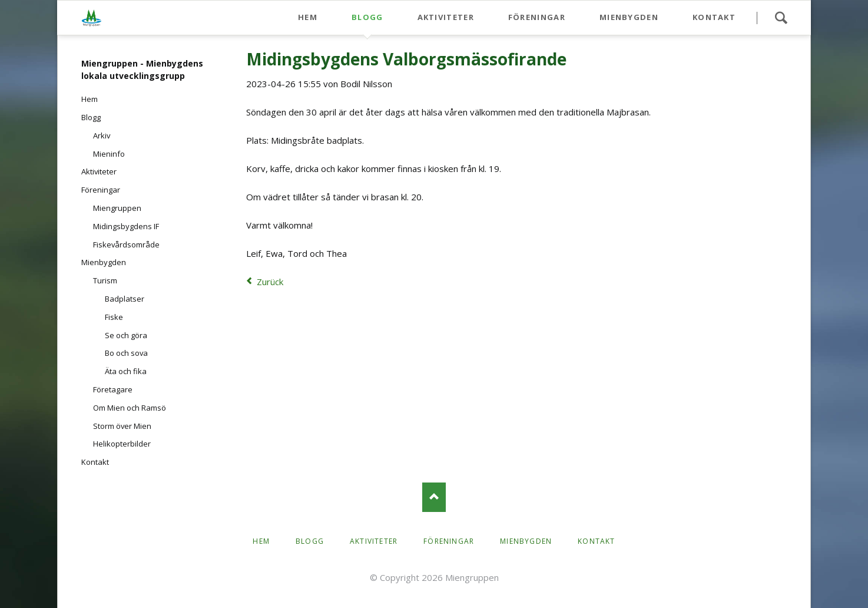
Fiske (114, 317)
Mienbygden (629, 17)
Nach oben (434, 497)
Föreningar (537, 17)
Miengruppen (117, 208)
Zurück (270, 282)
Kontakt (714, 17)
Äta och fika (126, 371)
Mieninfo (109, 154)
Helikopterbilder (122, 444)
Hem (308, 17)
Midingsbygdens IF (126, 226)
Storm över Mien (122, 426)
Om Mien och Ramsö (130, 408)
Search (781, 18)
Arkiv (102, 136)
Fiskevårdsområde (126, 244)
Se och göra (126, 335)
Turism (105, 280)
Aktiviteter (446, 17)
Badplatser (125, 299)
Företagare (113, 389)
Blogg (367, 17)
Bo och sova (126, 353)
